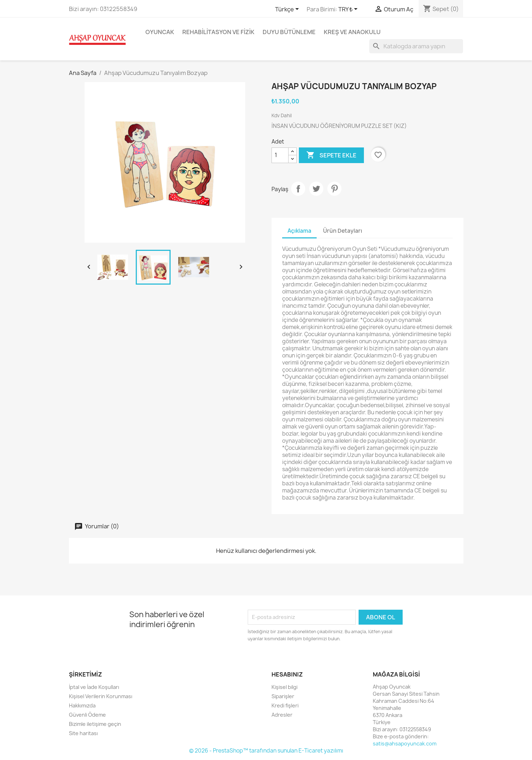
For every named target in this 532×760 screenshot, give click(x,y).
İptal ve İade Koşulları (94, 687)
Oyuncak (160, 32)
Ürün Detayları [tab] (343, 231)
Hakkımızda (82, 705)
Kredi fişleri (285, 705)
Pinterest (334, 189)
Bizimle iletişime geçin (95, 724)
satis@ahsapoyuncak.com (405, 743)
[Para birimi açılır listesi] (349, 10)
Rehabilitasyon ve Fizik (218, 32)
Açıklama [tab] (299, 231)
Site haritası (83, 733)
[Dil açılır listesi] (288, 10)
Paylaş (298, 189)
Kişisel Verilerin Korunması (101, 696)
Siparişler (283, 696)
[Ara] (416, 46)
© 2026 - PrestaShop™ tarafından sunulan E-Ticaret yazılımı (266, 751)
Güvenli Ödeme (87, 715)
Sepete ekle (331, 155)
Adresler (282, 715)
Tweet (316, 189)
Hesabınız (287, 674)
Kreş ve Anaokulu (352, 32)
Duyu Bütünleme (289, 32)
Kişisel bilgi (284, 687)
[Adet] (280, 155)
